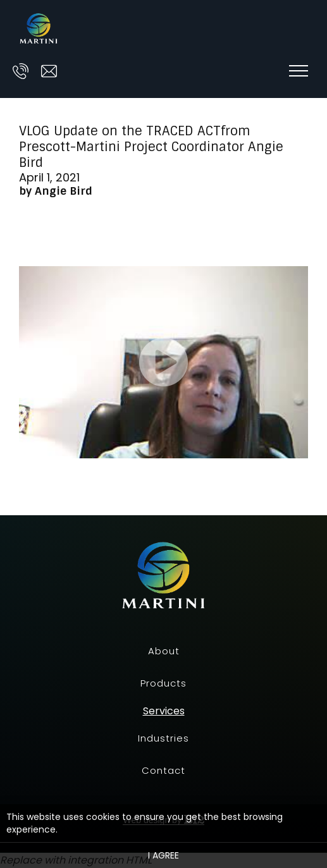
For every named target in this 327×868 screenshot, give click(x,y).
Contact (163, 770)
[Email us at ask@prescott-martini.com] (49, 71)
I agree (163, 855)
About (164, 651)
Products (163, 683)
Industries (163, 738)
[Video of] (163, 363)
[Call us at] (21, 71)
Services (164, 711)
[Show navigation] (299, 71)
